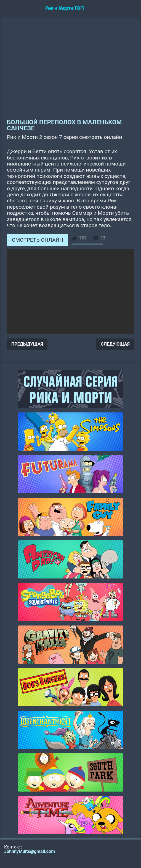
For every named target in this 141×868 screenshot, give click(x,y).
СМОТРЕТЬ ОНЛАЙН (38, 240)
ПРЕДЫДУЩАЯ (27, 344)
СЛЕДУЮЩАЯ (115, 344)
